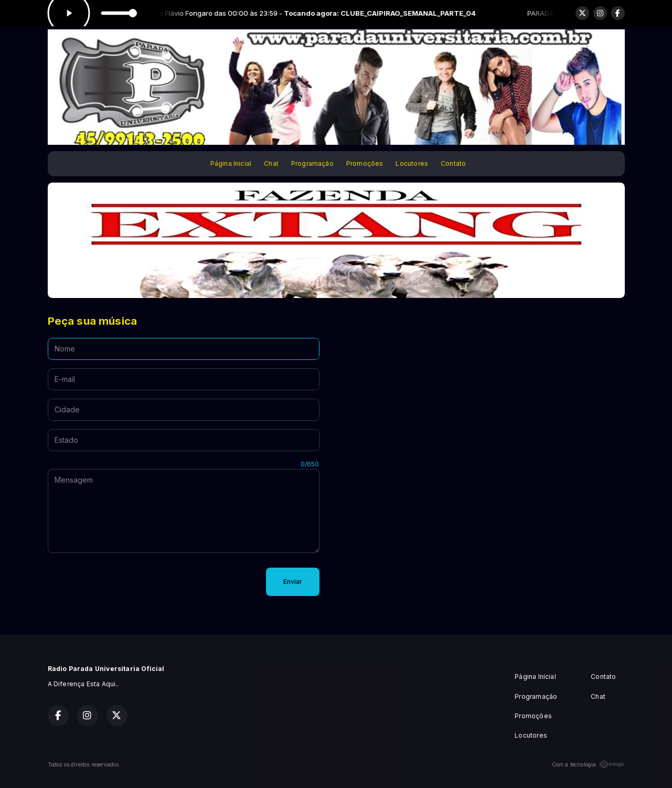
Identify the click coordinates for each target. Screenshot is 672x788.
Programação (312, 163)
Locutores (412, 163)
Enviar (293, 582)
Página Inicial (231, 163)
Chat (271, 163)
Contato (453, 163)
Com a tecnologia (588, 764)
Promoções (365, 163)
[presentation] (127, 582)
